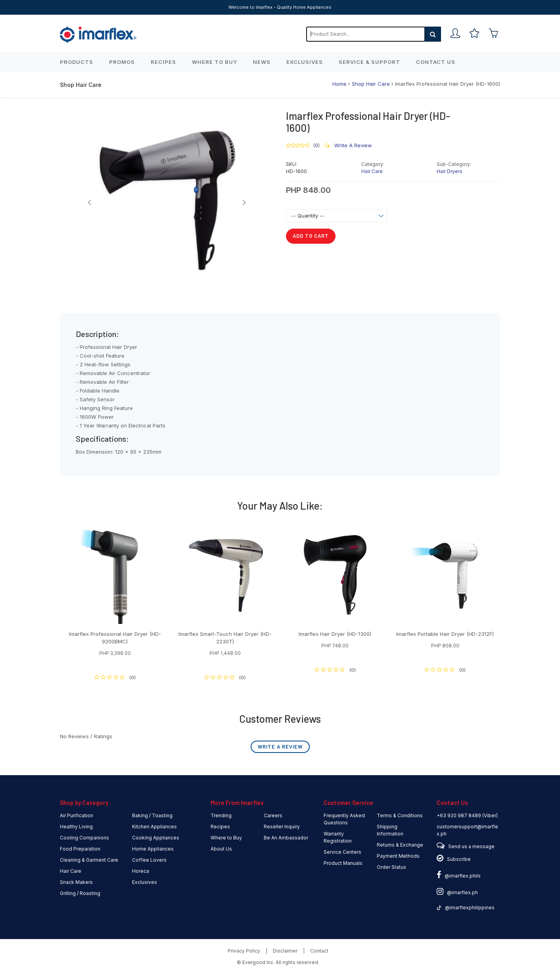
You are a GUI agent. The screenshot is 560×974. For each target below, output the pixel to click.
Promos (122, 62)
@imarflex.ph (457, 892)
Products (77, 62)
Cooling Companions (84, 838)
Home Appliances (153, 849)
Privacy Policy (244, 951)
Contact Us (436, 62)
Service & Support (369, 62)
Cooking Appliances (156, 838)
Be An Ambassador (286, 838)
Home (339, 84)
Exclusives (305, 62)
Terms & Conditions (400, 815)
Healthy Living (76, 827)
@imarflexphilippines (466, 908)
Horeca (141, 871)
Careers (273, 815)
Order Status (391, 867)
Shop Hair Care (371, 84)
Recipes (163, 62)
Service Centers (342, 852)
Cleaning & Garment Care (89, 860)
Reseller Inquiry (282, 827)
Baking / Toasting (152, 815)
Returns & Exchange (400, 845)
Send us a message (471, 846)
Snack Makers (76, 882)
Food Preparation (80, 849)
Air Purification (77, 815)
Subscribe (459, 859)
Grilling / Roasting (80, 893)
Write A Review (348, 145)
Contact (319, 951)
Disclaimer (285, 951)
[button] (89, 202)
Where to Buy (215, 62)
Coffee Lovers (149, 860)
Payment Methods (398, 856)
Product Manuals (343, 863)
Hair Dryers (450, 171)
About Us (221, 849)
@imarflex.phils (459, 876)
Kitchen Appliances (154, 827)
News (262, 62)
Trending (221, 815)
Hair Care (372, 171)
